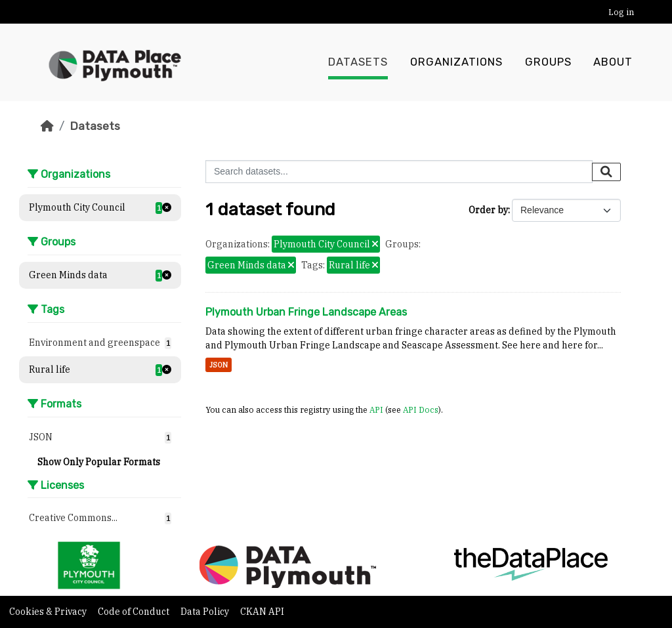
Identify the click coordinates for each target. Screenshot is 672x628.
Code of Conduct (135, 612)
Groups (548, 62)
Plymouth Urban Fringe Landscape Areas (306, 312)
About (613, 62)
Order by (488, 210)
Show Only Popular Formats (99, 462)
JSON (219, 365)
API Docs (421, 409)
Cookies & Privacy (49, 612)
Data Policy (206, 612)
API (376, 409)
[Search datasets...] (399, 172)
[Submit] (606, 172)
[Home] (47, 126)
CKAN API (262, 612)
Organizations (456, 62)
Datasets (358, 62)
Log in (621, 12)
